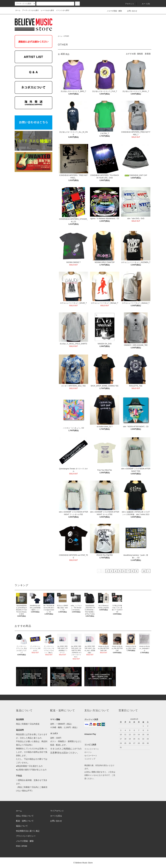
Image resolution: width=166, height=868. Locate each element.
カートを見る (56, 816)
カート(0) (144, 4)
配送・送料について (25, 821)
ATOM (24, 846)
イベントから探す (63, 10)
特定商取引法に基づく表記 (28, 831)
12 (144, 571)
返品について (22, 826)
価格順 (140, 54)
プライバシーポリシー (26, 836)
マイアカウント (57, 811)
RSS (18, 846)
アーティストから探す (31, 10)
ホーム (18, 10)
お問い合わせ (130, 11)
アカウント (128, 4)
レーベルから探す (48, 10)
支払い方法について (25, 816)
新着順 (148, 54)
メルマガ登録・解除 (113, 11)
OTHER (66, 36)
